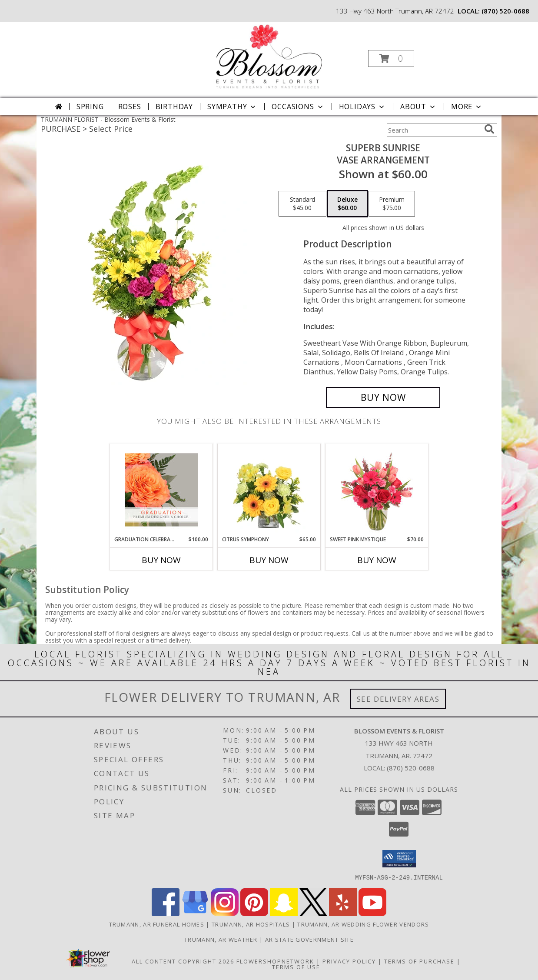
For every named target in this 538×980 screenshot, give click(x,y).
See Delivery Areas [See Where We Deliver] (398, 699)
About (418, 107)
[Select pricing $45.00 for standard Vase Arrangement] (302, 204)
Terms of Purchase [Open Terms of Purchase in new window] (419, 961)
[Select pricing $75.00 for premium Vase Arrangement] (392, 204)
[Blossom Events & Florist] (268, 56)
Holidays (362, 107)
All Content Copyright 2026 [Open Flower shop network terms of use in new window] (183, 961)
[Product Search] (434, 130)
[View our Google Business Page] (195, 913)
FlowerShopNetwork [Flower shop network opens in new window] (275, 961)
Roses (130, 107)
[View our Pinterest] (254, 913)
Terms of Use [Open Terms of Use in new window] (296, 967)
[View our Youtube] (372, 913)
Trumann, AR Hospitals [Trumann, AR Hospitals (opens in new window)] (251, 924)
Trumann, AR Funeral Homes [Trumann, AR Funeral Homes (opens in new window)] (157, 924)
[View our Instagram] (225, 913)
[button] (391, 58)
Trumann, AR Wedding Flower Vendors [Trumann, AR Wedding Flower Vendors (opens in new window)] (363, 924)
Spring (90, 107)
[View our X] (313, 913)
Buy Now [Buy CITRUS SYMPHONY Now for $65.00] (269, 560)
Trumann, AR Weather (221, 939)
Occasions (298, 107)
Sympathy (232, 107)
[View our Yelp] (343, 913)
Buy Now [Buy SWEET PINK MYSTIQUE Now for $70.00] (377, 560)
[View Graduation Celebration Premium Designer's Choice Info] (161, 490)
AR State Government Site (309, 939)
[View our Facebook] (166, 913)
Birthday (174, 107)
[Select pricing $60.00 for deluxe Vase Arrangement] (347, 204)
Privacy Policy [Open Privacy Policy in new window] (349, 961)
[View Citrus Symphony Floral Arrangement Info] (269, 490)
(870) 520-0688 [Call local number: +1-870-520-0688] (505, 11)
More (467, 107)
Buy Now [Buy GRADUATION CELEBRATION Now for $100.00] (161, 560)
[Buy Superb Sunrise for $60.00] (383, 397)
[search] (489, 129)
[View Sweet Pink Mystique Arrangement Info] (377, 490)
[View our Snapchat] (284, 913)
